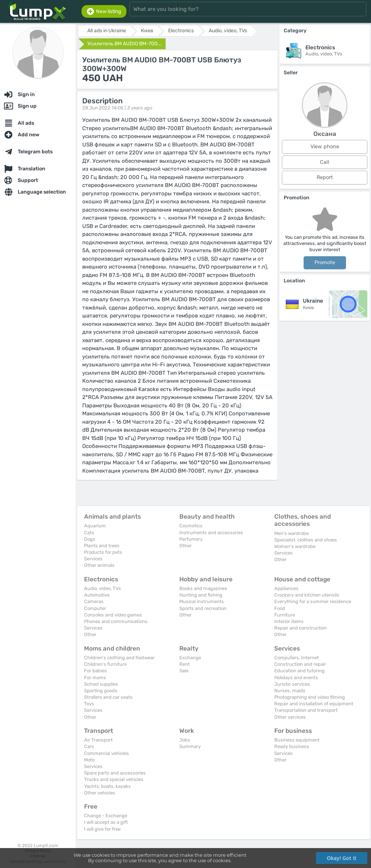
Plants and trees (102, 546)
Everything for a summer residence (313, 601)
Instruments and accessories (211, 533)
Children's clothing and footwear (119, 658)
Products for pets (103, 552)
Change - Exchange (106, 816)
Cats (89, 533)
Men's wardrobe (291, 533)
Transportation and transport (306, 710)
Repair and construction (301, 628)
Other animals (99, 565)
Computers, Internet (297, 658)
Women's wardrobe (295, 546)
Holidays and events (296, 678)
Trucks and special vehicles (114, 779)
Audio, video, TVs (103, 588)
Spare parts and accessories (115, 773)
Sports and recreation (203, 608)
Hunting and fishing (201, 595)
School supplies (101, 684)
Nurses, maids (290, 691)
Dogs (90, 539)
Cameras (94, 601)
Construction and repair (300, 664)
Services (93, 559)
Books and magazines (203, 588)
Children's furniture (105, 664)
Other (185, 546)
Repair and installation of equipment (314, 704)
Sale (184, 671)
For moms (95, 678)
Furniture (285, 615)
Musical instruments (202, 601)
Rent (185, 664)
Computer (95, 608)
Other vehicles (100, 793)
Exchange (190, 658)
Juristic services (292, 684)
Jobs (185, 740)
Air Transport (98, 740)
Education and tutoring (299, 671)
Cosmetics (191, 526)
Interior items (289, 621)
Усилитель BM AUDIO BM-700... (125, 44)
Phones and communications (116, 621)
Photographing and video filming (310, 697)
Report (325, 177)
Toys (89, 704)
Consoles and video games (113, 615)
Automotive (97, 595)
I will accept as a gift (106, 822)
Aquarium (95, 526)
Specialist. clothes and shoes (306, 540)
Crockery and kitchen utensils (307, 595)
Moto (89, 760)
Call (325, 162)
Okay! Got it (342, 858)
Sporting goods (101, 691)
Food (280, 608)
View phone (325, 147)
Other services (290, 717)
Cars (89, 746)
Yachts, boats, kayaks (107, 786)
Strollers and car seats (108, 697)
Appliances (286, 588)
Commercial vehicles (107, 753)
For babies (95, 671)
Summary (190, 746)
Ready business (292, 746)
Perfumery (191, 539)
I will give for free (102, 829)
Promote (325, 263)
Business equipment (297, 740)
